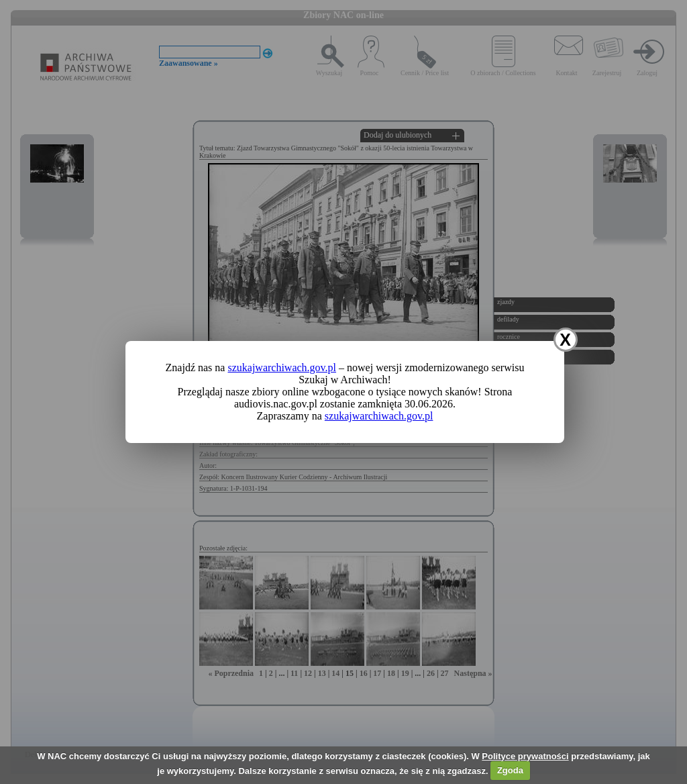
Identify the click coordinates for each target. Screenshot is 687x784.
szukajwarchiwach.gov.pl (282, 367)
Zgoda (510, 770)
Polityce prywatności (525, 756)
